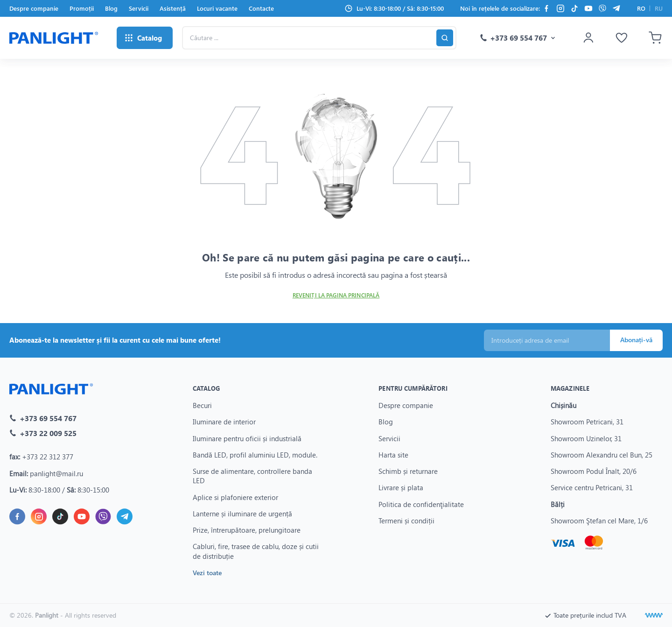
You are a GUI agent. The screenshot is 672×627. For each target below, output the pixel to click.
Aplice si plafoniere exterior (235, 497)
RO (641, 8)
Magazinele (570, 388)
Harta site (393, 454)
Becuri (202, 405)
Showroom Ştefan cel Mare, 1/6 (599, 520)
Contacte (261, 8)
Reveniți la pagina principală (336, 295)
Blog (111, 8)
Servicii (139, 8)
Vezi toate (207, 572)
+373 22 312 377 (48, 457)
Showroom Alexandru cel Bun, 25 (602, 454)
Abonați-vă (636, 340)
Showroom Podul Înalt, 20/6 (594, 471)
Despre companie (34, 8)
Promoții (82, 8)
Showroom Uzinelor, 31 (586, 438)
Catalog (206, 388)
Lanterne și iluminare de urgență (242, 513)
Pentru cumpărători (413, 388)
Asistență (173, 8)
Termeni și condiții (406, 520)
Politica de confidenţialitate (421, 504)
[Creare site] (654, 615)
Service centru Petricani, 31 (592, 487)
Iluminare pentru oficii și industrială (247, 438)
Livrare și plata (401, 487)
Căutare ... (182, 26)
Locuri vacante (217, 8)
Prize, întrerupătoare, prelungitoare (247, 530)
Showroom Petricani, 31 (587, 422)
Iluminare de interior (224, 422)
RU (659, 8)
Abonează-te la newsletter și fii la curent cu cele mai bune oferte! (115, 340)
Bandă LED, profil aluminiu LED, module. (255, 454)
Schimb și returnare (408, 471)
